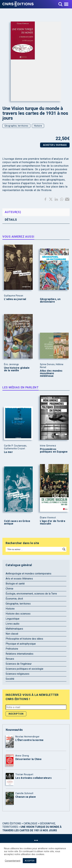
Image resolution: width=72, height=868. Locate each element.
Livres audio (13, 624)
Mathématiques (14, 629)
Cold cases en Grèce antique (17, 522)
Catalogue (30, 823)
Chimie (9, 589)
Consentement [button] (13, 861)
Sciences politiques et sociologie (24, 669)
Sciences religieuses (17, 674)
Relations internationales (19, 654)
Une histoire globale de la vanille (17, 369)
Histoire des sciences (18, 614)
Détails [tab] (11, 220)
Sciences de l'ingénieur (19, 664)
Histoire (38, 126)
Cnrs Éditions (12, 823)
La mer (8, 452)
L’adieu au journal (15, 299)
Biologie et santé (15, 584)
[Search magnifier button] (64, 549)
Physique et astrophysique (21, 644)
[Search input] (34, 549)
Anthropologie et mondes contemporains (28, 574)
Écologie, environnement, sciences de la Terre (31, 594)
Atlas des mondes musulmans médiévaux (51, 373)
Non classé (12, 634)
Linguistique (13, 619)
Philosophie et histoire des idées (24, 639)
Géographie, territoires (16, 126)
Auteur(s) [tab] (13, 212)
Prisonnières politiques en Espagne (54, 450)
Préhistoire (12, 649)
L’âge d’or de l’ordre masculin (53, 522)
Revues (10, 659)
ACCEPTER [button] (30, 861)
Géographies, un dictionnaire (50, 300)
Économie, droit (14, 599)
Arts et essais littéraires (19, 579)
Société (10, 679)
